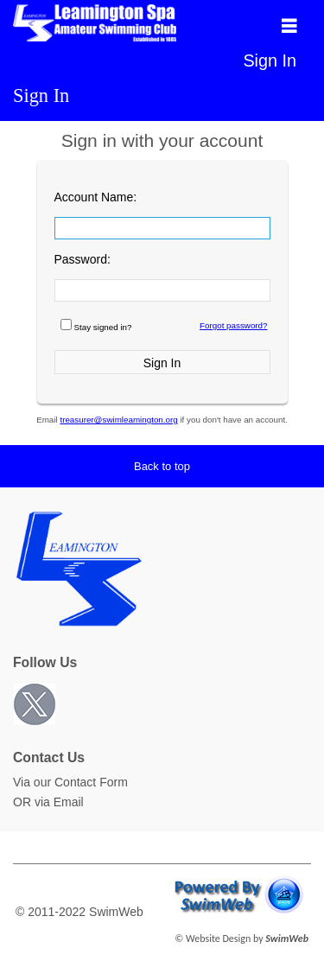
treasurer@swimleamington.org (118, 420)
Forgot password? (233, 325)
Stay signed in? (103, 327)
